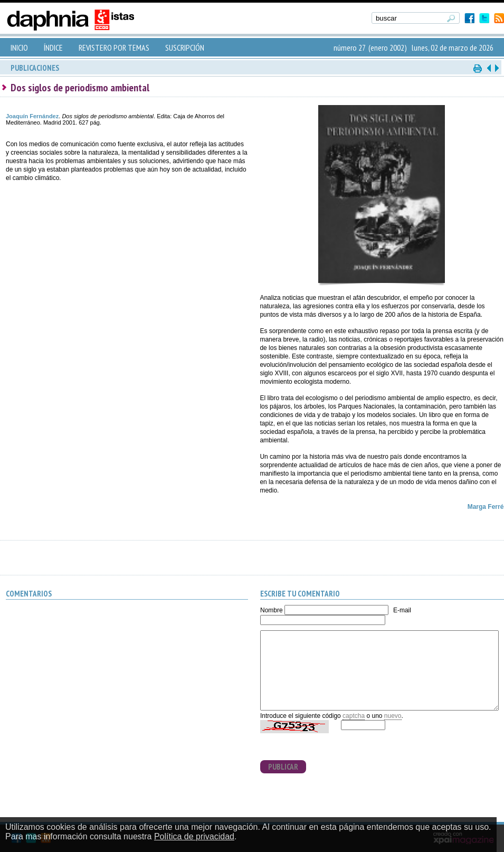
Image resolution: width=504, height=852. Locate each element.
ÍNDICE (53, 48)
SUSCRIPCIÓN (185, 48)
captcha (354, 716)
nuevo (393, 716)
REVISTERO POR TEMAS (114, 48)
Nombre (272, 610)
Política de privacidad (194, 836)
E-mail (402, 610)
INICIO (19, 48)
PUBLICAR (283, 767)
